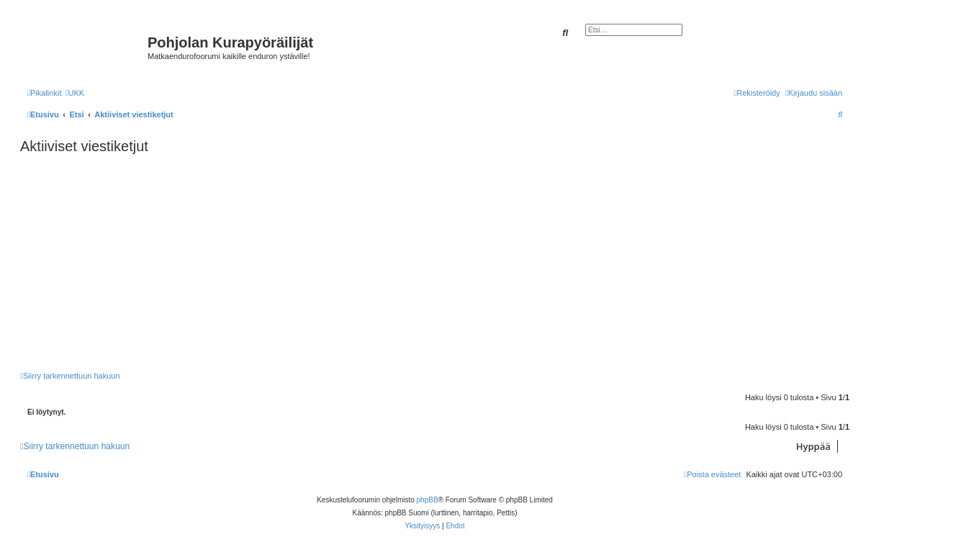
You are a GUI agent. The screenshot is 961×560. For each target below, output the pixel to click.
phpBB (428, 500)
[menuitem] (75, 93)
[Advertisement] (452, 263)
